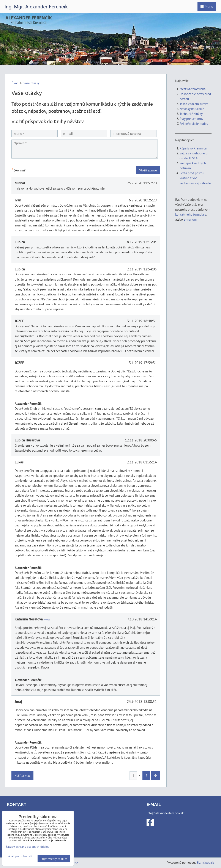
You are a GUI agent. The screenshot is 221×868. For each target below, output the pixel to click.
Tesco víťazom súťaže (194, 104)
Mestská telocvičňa (193, 89)
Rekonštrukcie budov (194, 124)
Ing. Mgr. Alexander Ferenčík (36, 7)
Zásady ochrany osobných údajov (28, 847)
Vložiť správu (148, 170)
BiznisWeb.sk (205, 862)
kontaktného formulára (191, 214)
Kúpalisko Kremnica (193, 148)
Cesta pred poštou (192, 173)
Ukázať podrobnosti (19, 856)
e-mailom (190, 219)
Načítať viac (22, 775)
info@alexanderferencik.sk (165, 813)
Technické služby (191, 114)
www (47, 619)
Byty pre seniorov (191, 119)
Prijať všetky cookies (54, 859)
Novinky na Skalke (192, 109)
